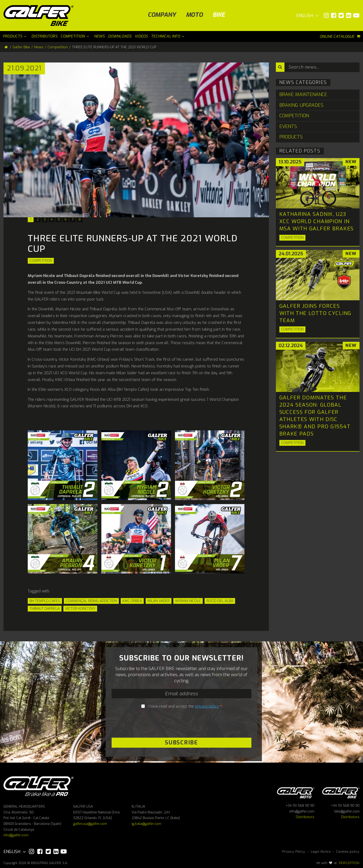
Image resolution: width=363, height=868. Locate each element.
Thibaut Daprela (45, 609)
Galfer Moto (296, 792)
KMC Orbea (132, 601)
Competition (41, 261)
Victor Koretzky (80, 609)
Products (291, 137)
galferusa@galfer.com (90, 824)
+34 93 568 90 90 (300, 806)
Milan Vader (159, 601)
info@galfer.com (16, 835)
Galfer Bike (21, 47)
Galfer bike (341, 792)
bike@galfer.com (347, 811)
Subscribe (181, 743)
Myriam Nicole (188, 601)
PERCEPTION (349, 863)
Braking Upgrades (301, 105)
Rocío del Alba (220, 601)
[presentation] (181, 724)
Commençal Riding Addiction (91, 601)
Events (288, 126)
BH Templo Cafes (45, 601)
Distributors (305, 817)
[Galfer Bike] (40, 16)
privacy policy (207, 706)
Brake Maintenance (303, 95)
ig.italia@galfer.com (146, 824)
